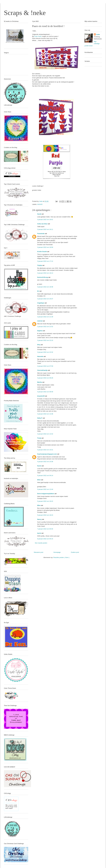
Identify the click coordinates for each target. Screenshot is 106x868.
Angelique (41, 303)
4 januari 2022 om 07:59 (45, 366)
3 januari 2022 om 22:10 (45, 340)
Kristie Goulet (42, 252)
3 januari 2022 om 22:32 (45, 352)
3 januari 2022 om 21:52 (45, 327)
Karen (39, 466)
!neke (98, 34)
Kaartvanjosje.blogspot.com (47, 454)
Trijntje (40, 265)
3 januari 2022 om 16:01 (45, 220)
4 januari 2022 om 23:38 (45, 462)
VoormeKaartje (43, 370)
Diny (39, 345)
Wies (39, 505)
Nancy (40, 519)
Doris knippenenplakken (46, 494)
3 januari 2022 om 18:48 (45, 287)
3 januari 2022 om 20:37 (45, 299)
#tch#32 (40, 204)
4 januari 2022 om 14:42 (45, 434)
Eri (38, 291)
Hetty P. (40, 418)
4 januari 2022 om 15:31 (45, 450)
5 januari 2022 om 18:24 (45, 515)
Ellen (39, 480)
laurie (39, 533)
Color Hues (38, 36)
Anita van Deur (43, 224)
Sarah (39, 214)
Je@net (40, 321)
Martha (40, 382)
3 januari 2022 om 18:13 (45, 273)
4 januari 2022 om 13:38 (45, 414)
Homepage (57, 552)
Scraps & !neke (25, 13)
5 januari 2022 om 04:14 (45, 475)
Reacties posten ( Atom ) (61, 557)
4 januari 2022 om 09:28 (45, 378)
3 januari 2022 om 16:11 (45, 229)
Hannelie (40, 356)
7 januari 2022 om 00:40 (45, 529)
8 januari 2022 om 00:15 (45, 539)
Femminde (41, 234)
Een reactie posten (41, 543)
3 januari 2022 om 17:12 (45, 261)
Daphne (40, 331)
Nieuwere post (39, 552)
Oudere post (75, 552)
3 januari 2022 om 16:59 (45, 247)
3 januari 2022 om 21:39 (45, 317)
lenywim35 (41, 396)
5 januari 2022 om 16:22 (45, 501)
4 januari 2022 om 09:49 (45, 392)
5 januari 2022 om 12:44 (45, 489)
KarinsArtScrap (43, 277)
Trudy (39, 438)
